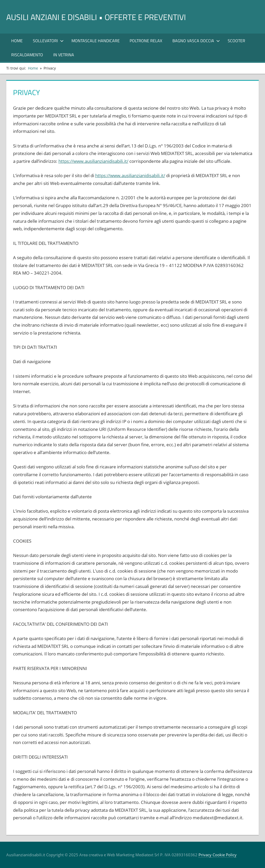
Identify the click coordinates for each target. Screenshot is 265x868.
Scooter (236, 41)
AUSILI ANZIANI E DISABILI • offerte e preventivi (110, 17)
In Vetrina (64, 55)
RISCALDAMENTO (27, 55)
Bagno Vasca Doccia (196, 41)
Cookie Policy (224, 855)
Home (17, 41)
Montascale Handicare (96, 41)
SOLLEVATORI (48, 41)
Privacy (205, 855)
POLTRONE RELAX (146, 41)
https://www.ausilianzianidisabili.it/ (93, 161)
